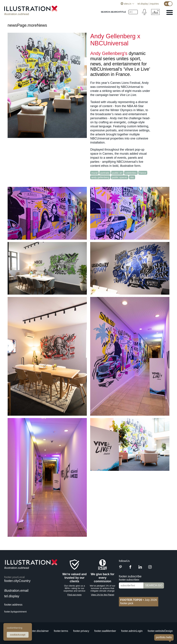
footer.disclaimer (39, 631)
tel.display (143, 4)
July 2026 (139, 600)
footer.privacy (81, 631)
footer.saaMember (105, 631)
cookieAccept (18, 635)
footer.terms (61, 631)
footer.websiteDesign (160, 631)
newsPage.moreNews (27, 25)
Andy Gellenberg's (109, 53)
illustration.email (16, 591)
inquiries (154, 4)
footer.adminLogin (132, 631)
